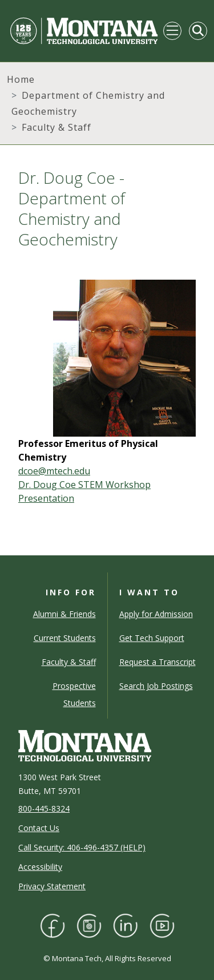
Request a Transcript (158, 662)
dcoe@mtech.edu (54, 471)
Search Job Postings (156, 686)
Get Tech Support (152, 638)
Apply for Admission (156, 614)
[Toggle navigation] (172, 31)
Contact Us (39, 828)
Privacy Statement (52, 886)
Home (21, 79)
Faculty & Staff (56, 127)
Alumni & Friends (64, 614)
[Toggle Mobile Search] (198, 31)
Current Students (65, 638)
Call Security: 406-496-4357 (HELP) (82, 847)
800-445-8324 (44, 808)
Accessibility (40, 867)
